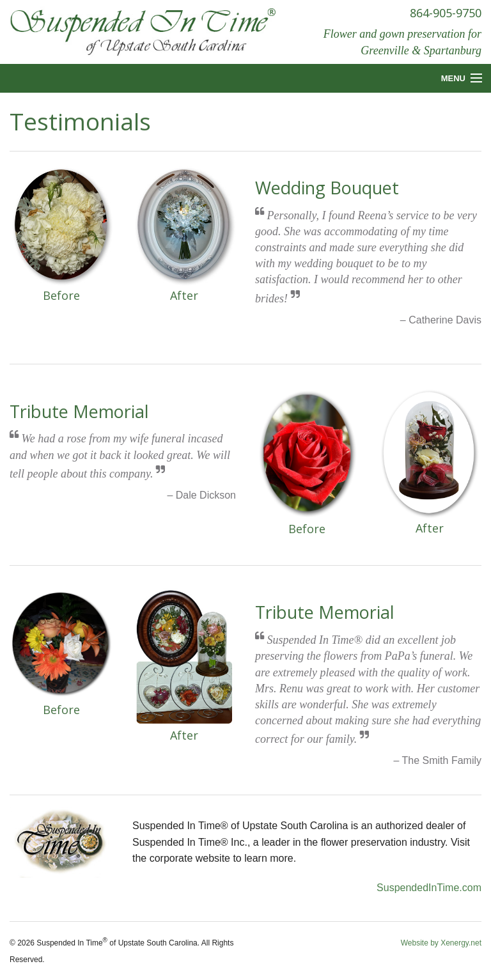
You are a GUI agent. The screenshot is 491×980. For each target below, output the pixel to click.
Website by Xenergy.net (441, 943)
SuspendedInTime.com (429, 888)
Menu (453, 78)
